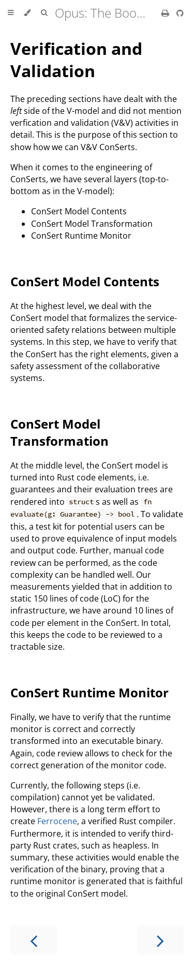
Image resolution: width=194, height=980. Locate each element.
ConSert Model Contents (85, 281)
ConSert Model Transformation (59, 432)
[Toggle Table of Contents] (11, 13)
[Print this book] (166, 13)
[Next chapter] (160, 940)
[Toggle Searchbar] (44, 13)
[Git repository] (180, 13)
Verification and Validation (76, 60)
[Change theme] (27, 13)
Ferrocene (57, 821)
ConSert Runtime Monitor (89, 692)
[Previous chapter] (34, 940)
